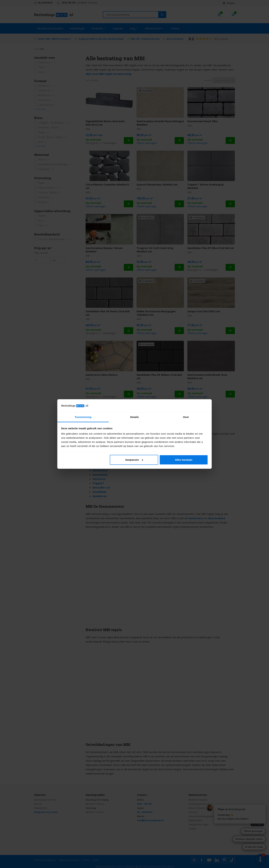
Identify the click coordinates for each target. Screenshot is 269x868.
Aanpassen (134, 460)
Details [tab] (134, 417)
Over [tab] (186, 417)
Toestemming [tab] (83, 417)
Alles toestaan (184, 460)
